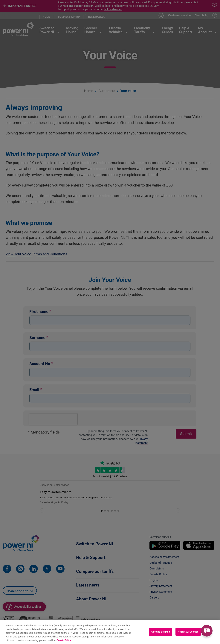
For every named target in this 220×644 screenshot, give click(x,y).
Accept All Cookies (188, 632)
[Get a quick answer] (207, 631)
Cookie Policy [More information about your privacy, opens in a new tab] (64, 640)
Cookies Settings (161, 632)
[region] (110, 632)
